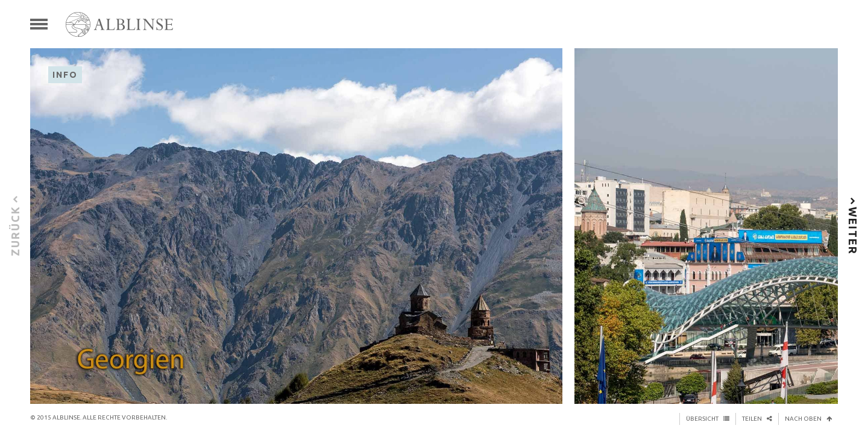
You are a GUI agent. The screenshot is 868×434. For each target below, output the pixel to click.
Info (65, 75)
